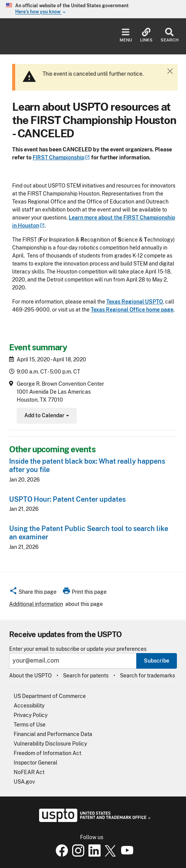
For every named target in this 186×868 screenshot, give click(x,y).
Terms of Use (30, 725)
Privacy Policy (31, 715)
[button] (33, 593)
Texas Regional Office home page (132, 310)
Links (146, 35)
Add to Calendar (46, 416)
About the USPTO (30, 676)
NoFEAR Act (29, 772)
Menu (126, 35)
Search (169, 35)
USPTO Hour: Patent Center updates (67, 499)
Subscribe (157, 661)
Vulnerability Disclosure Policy (50, 744)
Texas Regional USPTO (135, 302)
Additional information (36, 604)
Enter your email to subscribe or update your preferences (78, 649)
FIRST (61, 157)
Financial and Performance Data (53, 734)
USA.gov (24, 782)
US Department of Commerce (50, 696)
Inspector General (35, 763)
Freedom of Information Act (47, 753)
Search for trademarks (147, 676)
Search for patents (86, 676)
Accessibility (29, 706)
